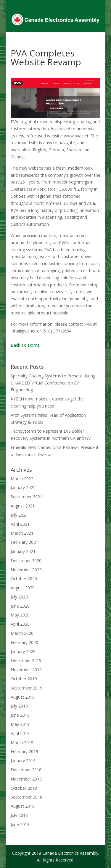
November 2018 (26, 779)
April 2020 (20, 624)
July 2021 (19, 515)
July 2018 (19, 815)
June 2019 (20, 715)
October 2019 (24, 679)
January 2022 (23, 487)
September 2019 (26, 688)
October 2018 (24, 788)
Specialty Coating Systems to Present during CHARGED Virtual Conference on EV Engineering (53, 383)
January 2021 (23, 551)
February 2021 (24, 542)
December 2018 (26, 770)
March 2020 (22, 633)
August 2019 (23, 697)
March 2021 (22, 533)
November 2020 (26, 570)
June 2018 (20, 824)
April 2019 (20, 733)
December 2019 (26, 660)
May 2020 (20, 615)
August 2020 (23, 588)
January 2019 (23, 761)
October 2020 (24, 579)
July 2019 (19, 706)
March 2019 (22, 743)
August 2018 (23, 806)
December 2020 (26, 560)
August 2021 (23, 506)
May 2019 (20, 724)
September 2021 (26, 497)
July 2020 (19, 597)
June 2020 (20, 606)
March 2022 (22, 479)
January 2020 (23, 652)
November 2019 (26, 670)
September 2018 (26, 797)
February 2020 (24, 642)
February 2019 (24, 751)
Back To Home (25, 345)
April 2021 (20, 524)
